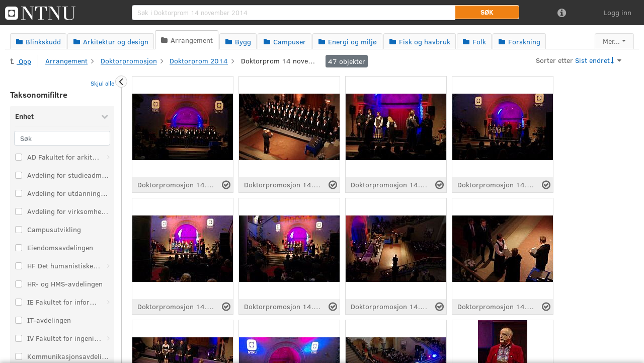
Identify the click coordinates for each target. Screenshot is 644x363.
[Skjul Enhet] (105, 116)
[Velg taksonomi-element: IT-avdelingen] (19, 320)
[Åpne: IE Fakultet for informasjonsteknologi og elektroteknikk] (108, 302)
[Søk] (62, 138)
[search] (294, 13)
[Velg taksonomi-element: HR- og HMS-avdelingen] (19, 284)
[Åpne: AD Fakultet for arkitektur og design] (108, 157)
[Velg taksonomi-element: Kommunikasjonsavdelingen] (19, 356)
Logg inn (618, 12)
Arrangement (66, 61)
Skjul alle (102, 83)
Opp (21, 61)
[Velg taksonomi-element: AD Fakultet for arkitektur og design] (19, 157)
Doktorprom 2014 (199, 61)
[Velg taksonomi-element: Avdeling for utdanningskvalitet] (19, 193)
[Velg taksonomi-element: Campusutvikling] (19, 230)
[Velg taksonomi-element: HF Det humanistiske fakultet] (19, 266)
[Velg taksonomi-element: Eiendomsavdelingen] (19, 248)
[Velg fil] (226, 185)
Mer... (611, 41)
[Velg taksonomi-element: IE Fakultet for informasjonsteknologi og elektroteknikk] (19, 302)
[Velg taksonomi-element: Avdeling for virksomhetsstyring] (19, 211)
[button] (487, 12)
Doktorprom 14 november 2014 (279, 61)
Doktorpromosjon (129, 61)
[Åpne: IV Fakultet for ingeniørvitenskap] (108, 338)
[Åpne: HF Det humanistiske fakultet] (108, 266)
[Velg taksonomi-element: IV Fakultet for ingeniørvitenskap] (19, 338)
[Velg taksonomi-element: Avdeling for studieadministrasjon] (19, 175)
